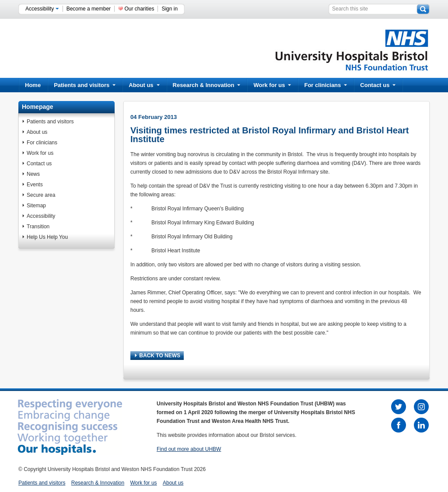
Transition (38, 227)
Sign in (170, 9)
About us (144, 85)
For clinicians (325, 85)
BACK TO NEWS (157, 356)
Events (35, 185)
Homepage (38, 107)
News (33, 174)
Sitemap (36, 206)
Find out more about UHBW (189, 449)
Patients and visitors (85, 85)
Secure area (41, 195)
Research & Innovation (207, 85)
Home (33, 85)
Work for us (272, 85)
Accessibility (42, 9)
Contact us (378, 85)
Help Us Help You (47, 237)
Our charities (139, 9)
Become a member (89, 9)
